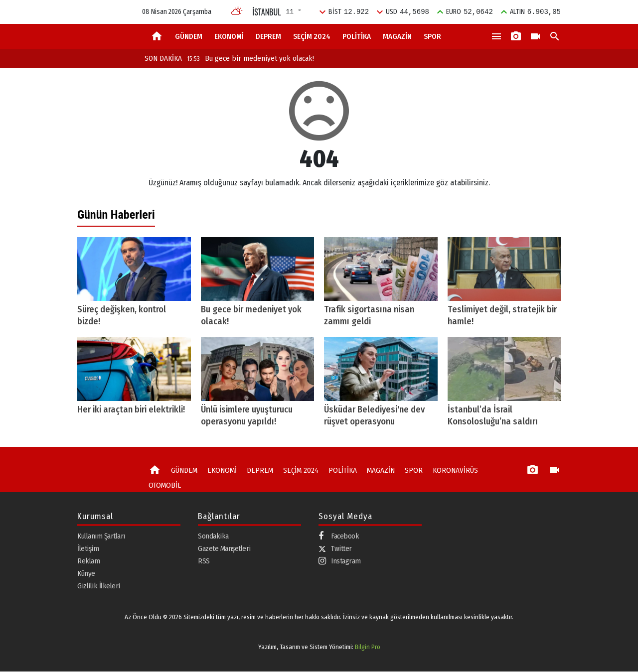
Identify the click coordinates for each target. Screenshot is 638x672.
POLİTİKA (357, 36)
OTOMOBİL (164, 485)
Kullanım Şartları (101, 537)
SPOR (432, 36)
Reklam (88, 561)
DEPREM (268, 36)
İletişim (88, 549)
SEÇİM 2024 (312, 36)
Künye (86, 574)
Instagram (340, 562)
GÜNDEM (189, 36)
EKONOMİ (229, 36)
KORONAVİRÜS (450, 471)
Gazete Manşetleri (224, 549)
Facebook (339, 537)
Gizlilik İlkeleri (99, 586)
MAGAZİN (397, 36)
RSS (204, 561)
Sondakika (213, 537)
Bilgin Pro (368, 647)
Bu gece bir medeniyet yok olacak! (250, 58)
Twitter (335, 549)
